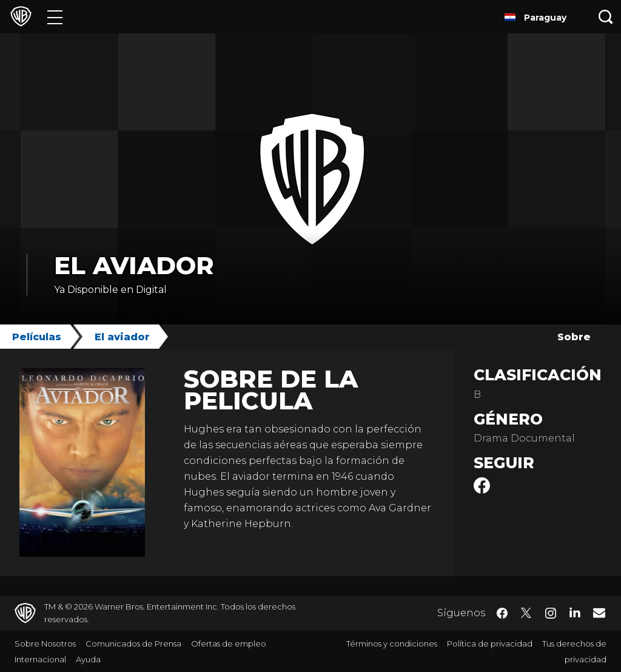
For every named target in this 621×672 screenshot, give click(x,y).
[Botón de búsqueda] (606, 17)
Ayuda (88, 659)
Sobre (574, 337)
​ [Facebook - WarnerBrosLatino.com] (502, 613)
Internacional (40, 659)
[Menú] (55, 17)
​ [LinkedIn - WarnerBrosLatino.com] (575, 612)
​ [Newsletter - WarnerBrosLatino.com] (599, 613)
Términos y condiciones (392, 643)
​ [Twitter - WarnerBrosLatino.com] (526, 613)
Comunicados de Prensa (133, 643)
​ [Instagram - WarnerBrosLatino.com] (551, 613)
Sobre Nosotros (45, 643)
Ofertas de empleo (229, 643)
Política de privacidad (490, 643)
